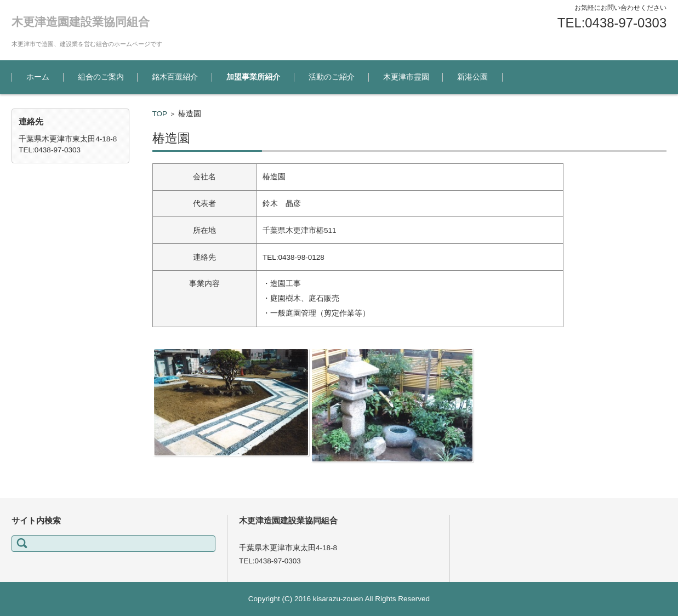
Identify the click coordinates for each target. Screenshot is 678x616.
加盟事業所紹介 (253, 77)
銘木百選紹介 (175, 77)
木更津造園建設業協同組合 (81, 22)
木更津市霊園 (406, 77)
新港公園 (472, 77)
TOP (160, 114)
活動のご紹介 (332, 77)
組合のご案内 (101, 77)
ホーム (38, 77)
